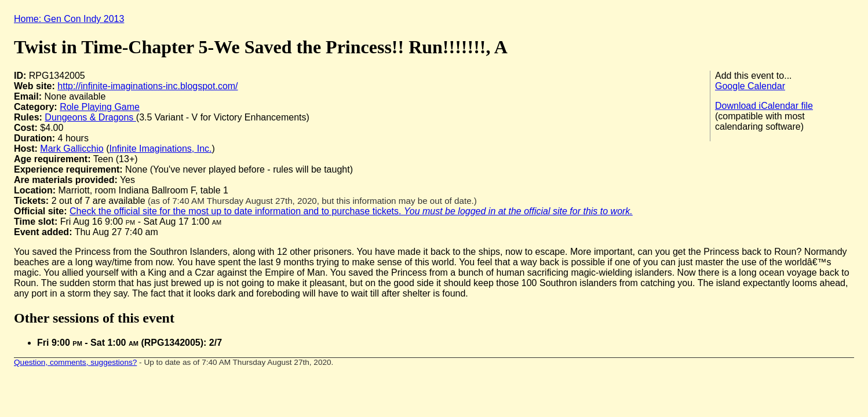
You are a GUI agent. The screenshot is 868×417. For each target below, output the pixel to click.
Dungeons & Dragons (90, 117)
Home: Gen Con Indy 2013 (69, 19)
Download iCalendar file (764, 106)
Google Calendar (750, 86)
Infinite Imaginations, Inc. (160, 149)
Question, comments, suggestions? (75, 362)
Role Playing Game (100, 107)
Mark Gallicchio (72, 149)
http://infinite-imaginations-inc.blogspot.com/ (147, 86)
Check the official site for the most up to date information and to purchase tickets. (351, 211)
